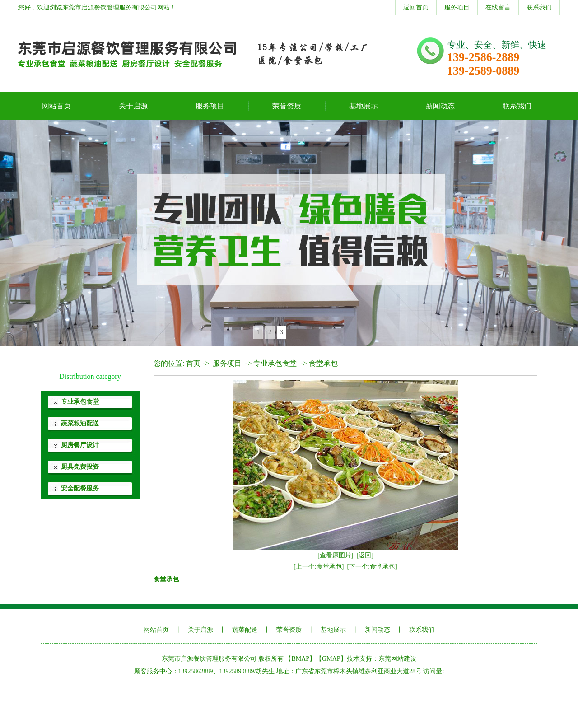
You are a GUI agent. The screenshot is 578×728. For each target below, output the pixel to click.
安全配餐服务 (80, 488)
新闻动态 (440, 106)
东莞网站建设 (397, 659)
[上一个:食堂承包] (319, 567)
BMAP (300, 659)
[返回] (365, 555)
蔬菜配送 (245, 630)
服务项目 (457, 7)
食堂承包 (323, 363)
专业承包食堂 (80, 402)
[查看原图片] (335, 555)
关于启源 (133, 106)
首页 (193, 363)
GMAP (331, 659)
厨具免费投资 (80, 467)
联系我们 (539, 7)
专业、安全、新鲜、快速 (497, 45)
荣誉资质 (287, 106)
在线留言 (498, 7)
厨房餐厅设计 (80, 445)
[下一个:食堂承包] (372, 567)
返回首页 (416, 7)
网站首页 (56, 106)
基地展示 (364, 106)
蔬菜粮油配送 (80, 423)
